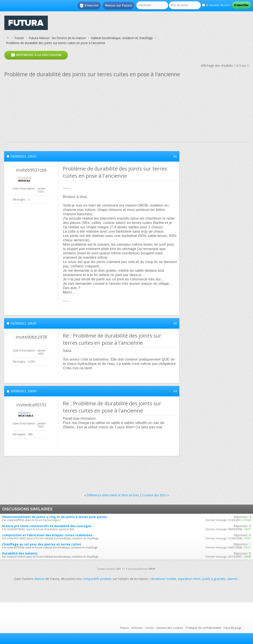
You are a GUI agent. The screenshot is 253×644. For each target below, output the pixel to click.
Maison (40, 579)
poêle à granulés (214, 579)
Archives (137, 628)
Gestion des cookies (170, 628)
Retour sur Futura (118, 5)
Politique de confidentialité (203, 628)
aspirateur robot (189, 579)
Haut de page (233, 628)
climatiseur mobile (163, 579)
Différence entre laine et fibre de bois (113, 495)
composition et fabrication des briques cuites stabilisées (47, 535)
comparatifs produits (97, 579)
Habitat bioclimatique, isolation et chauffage (122, 38)
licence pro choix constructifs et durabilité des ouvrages (47, 526)
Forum (19, 38)
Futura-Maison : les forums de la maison (57, 38)
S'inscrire (89, 6)
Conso (149, 628)
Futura (124, 628)
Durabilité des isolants (20, 553)
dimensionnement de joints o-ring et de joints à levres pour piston (55, 517)
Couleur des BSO (154, 495)
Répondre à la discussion (36, 55)
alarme (232, 579)
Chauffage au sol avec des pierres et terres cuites (42, 544)
